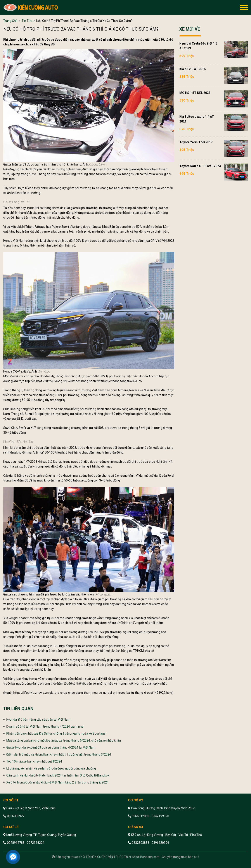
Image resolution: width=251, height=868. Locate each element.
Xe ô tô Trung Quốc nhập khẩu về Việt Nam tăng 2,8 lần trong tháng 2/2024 (57, 782)
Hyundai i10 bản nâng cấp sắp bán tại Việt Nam (38, 720)
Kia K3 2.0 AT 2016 (192, 69)
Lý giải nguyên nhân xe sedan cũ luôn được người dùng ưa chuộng (51, 768)
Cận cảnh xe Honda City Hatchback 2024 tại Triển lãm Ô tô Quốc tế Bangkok (58, 775)
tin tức (27, 21)
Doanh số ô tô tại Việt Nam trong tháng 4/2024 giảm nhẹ (45, 726)
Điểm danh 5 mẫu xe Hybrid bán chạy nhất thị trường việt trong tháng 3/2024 (59, 754)
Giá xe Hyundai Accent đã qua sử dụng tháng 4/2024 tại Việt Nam (51, 747)
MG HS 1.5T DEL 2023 (195, 93)
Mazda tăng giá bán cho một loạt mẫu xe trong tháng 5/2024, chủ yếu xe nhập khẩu (64, 740)
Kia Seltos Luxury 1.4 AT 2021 (197, 119)
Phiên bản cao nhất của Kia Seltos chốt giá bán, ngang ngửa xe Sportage (56, 733)
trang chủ (10, 21)
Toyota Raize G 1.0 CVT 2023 (200, 166)
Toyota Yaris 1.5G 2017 (196, 142)
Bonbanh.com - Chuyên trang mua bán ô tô (170, 857)
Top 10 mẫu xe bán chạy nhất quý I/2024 (34, 761)
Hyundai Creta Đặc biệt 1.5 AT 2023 (198, 46)
